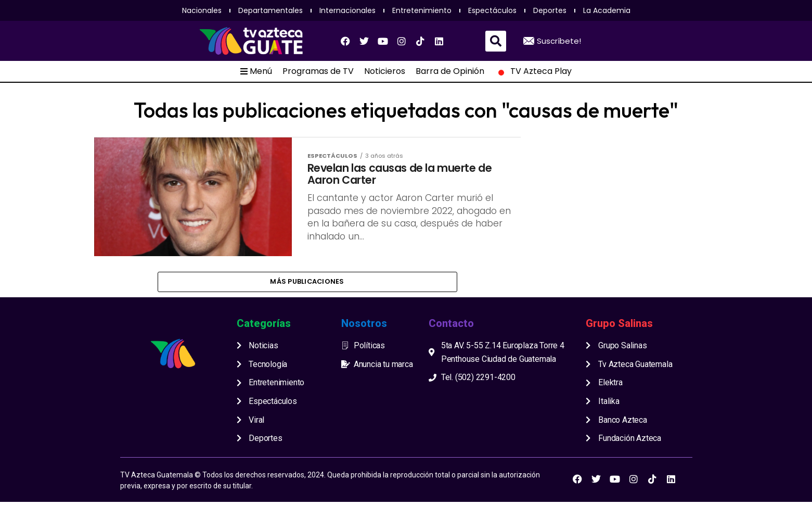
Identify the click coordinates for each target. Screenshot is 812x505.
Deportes (550, 10)
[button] (496, 41)
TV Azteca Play (533, 71)
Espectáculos (492, 10)
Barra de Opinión (450, 71)
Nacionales (202, 10)
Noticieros (385, 71)
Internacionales (347, 10)
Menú (256, 71)
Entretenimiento (422, 10)
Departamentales (270, 10)
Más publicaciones (307, 283)
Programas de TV (318, 71)
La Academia (607, 10)
